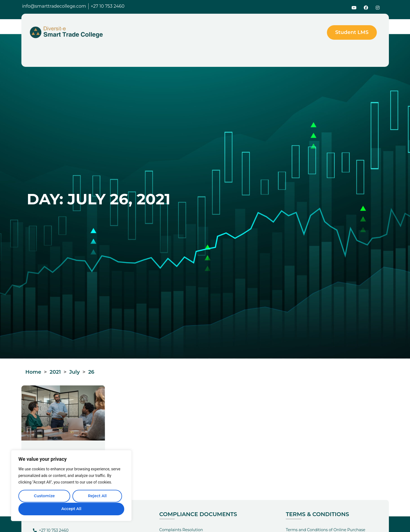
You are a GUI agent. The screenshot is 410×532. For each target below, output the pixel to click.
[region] (71, 486)
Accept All (71, 509)
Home (33, 372)
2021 (55, 372)
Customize (44, 496)
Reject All (97, 496)
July (75, 372)
